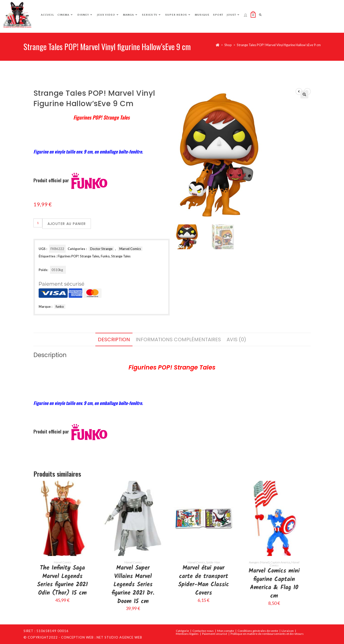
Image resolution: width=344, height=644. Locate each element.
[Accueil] (218, 45)
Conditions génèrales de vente (258, 631)
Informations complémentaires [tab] (178, 339)
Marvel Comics (130, 249)
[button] (304, 94)
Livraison (288, 631)
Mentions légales (187, 634)
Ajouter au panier (67, 224)
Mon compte (226, 631)
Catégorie (182, 631)
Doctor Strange (101, 249)
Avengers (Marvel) (259, 562)
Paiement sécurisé (215, 634)
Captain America (280, 562)
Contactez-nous (203, 631)
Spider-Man (213, 562)
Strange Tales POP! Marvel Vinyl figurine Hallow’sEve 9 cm (279, 45)
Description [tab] (114, 339)
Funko (105, 256)
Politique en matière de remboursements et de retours (267, 634)
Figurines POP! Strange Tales (79, 256)
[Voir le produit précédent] (299, 92)
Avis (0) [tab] (236, 339)
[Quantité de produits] (38, 223)
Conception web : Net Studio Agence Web (102, 637)
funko (60, 307)
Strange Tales (121, 256)
